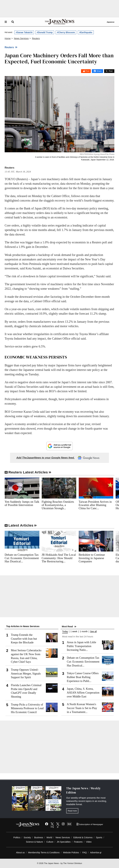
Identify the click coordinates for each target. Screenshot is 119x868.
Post (88, 71)
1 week (74, 632)
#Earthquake (86, 32)
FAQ (84, 853)
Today (65, 632)
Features (78, 842)
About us (20, 853)
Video (89, 842)
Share (99, 71)
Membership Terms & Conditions (44, 853)
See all (93, 632)
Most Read (67, 626)
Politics (17, 837)
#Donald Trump (45, 32)
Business (39, 837)
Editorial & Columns (83, 837)
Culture (50, 842)
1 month (84, 632)
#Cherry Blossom (66, 32)
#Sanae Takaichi (24, 32)
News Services (63, 837)
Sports (99, 837)
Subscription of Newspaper (90, 824)
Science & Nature (34, 842)
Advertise (96, 853)
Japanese (110, 22)
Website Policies (71, 853)
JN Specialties (64, 842)
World (49, 837)
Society (27, 837)
